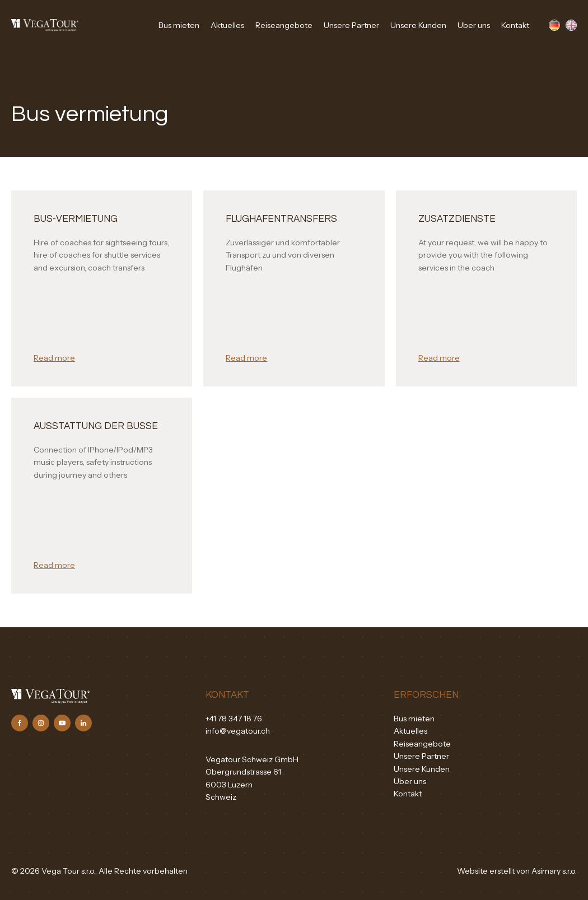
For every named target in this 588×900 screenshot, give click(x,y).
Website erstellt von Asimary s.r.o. (517, 871)
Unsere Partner (351, 25)
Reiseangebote (284, 25)
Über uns (474, 25)
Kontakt (515, 25)
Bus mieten (179, 25)
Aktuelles (227, 25)
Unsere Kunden (418, 25)
